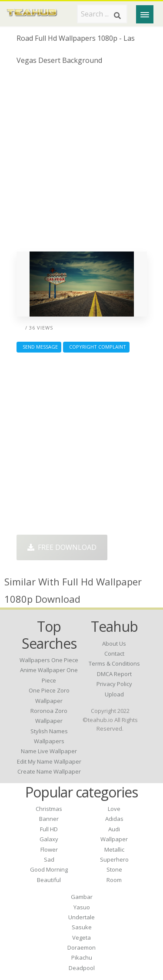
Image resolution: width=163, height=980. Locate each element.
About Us (114, 644)
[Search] (117, 16)
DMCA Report (114, 674)
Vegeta (81, 938)
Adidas (114, 819)
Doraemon (81, 947)
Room (114, 880)
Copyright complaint (96, 347)
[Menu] (145, 14)
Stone (114, 869)
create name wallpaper (49, 771)
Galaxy (49, 839)
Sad (49, 859)
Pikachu (82, 957)
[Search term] (102, 14)
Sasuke (82, 927)
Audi (114, 829)
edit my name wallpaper (49, 761)
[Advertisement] (81, 162)
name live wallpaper (49, 751)
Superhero (114, 859)
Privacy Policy (114, 684)
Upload (114, 694)
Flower (49, 849)
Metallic (114, 849)
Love (114, 809)
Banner (49, 819)
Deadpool (82, 968)
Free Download (62, 547)
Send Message (39, 347)
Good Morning (49, 869)
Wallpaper (114, 839)
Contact (114, 653)
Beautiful (49, 880)
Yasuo (82, 907)
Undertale (81, 917)
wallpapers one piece (49, 660)
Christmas (49, 809)
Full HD (49, 829)
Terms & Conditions (114, 663)
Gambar (82, 897)
